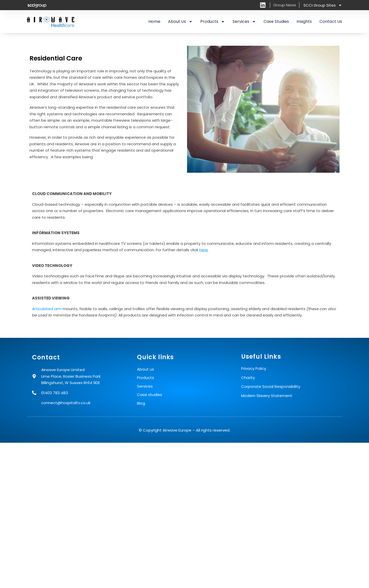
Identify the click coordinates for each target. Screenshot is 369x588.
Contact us (331, 21)
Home (154, 21)
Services (244, 22)
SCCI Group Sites (323, 5)
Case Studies (276, 21)
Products (213, 22)
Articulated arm (47, 309)
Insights (304, 21)
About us (180, 22)
